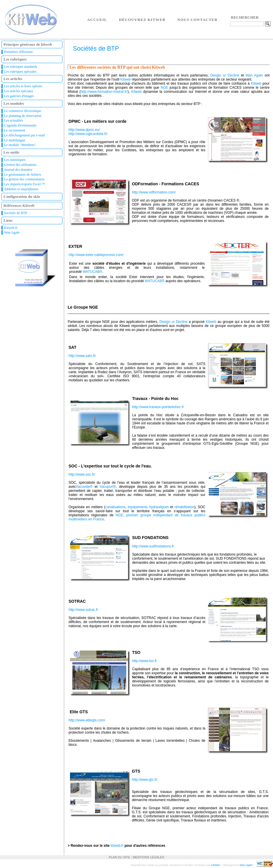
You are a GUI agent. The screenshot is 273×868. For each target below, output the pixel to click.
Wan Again (12, 232)
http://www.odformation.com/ (154, 192)
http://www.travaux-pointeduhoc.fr (158, 407)
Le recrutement (15, 130)
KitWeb (215, 865)
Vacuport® (108, 487)
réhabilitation (184, 507)
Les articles (13, 79)
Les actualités (14, 120)
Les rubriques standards (21, 67)
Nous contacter (198, 20)
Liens (8, 220)
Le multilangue (15, 140)
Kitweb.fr (11, 228)
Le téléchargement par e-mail (25, 135)
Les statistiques (15, 160)
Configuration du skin (22, 196)
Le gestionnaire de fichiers (23, 175)
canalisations (115, 507)
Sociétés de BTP (16, 213)
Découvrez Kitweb (142, 20)
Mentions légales (148, 857)
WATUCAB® (93, 272)
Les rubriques (15, 59)
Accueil (97, 20)
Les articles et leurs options (23, 86)
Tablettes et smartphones (21, 189)
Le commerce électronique (23, 111)
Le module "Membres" (20, 145)
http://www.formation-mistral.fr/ (104, 92)
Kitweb (125, 79)
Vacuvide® (84, 487)
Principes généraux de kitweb (28, 44)
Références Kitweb (19, 206)
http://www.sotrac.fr (83, 610)
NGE (164, 88)
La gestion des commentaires (24, 179)
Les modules (14, 103)
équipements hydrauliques (148, 507)
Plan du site (120, 857)
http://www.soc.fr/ (82, 474)
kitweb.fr (117, 846)
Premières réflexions (18, 52)
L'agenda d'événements (20, 125)
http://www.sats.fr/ (82, 356)
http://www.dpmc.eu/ (84, 130)
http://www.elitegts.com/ (87, 720)
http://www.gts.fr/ (145, 780)
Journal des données (18, 170)
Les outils (11, 152)
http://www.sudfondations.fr (153, 546)
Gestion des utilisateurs (20, 165)
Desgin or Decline (225, 75)
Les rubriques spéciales (20, 72)
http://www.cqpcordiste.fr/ (88, 134)
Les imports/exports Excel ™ (25, 184)
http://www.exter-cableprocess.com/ (96, 255)
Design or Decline (174, 322)
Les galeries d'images (19, 96)
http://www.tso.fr (144, 661)
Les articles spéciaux (19, 91)
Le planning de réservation (23, 116)
